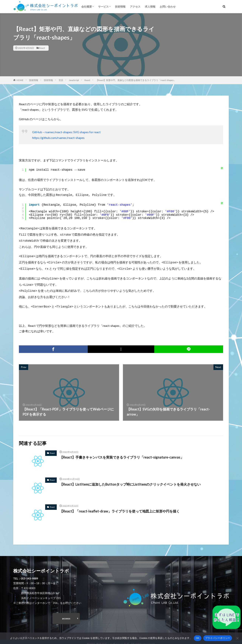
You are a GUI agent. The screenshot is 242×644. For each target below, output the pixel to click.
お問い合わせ (168, 7)
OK (197, 638)
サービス (103, 7)
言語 (61, 80)
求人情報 (150, 7)
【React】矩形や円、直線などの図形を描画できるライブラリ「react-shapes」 (136, 80)
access (66, 614)
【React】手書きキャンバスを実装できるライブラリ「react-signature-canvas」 (122, 453)
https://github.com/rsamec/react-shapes (58, 138)
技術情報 (120, 7)
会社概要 (87, 7)
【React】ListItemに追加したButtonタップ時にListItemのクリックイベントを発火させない (130, 480)
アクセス (135, 7)
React (42, 48)
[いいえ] (237, 638)
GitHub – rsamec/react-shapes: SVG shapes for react (66, 132)
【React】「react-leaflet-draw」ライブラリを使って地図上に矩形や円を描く (120, 507)
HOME (20, 80)
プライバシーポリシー (218, 638)
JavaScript (74, 80)
